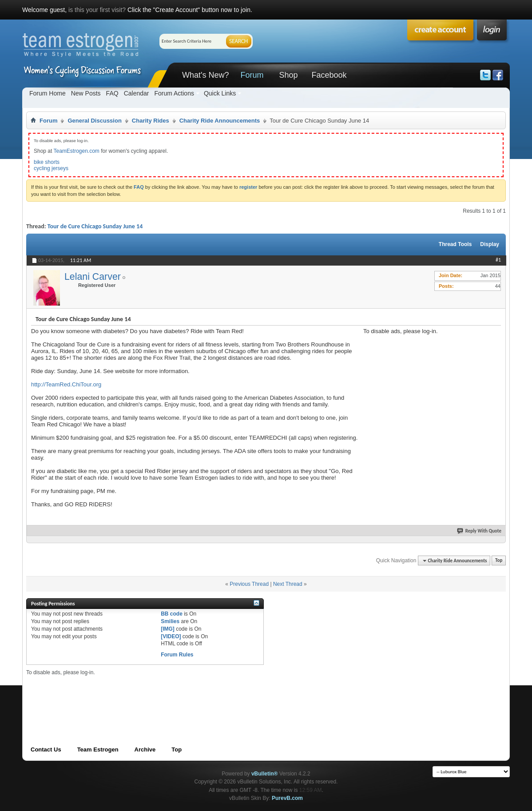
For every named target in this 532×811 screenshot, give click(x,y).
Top (499, 561)
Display (490, 244)
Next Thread (288, 584)
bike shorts (47, 162)
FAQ (112, 93)
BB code (172, 614)
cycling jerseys (51, 168)
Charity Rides (151, 121)
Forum (252, 75)
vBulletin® (265, 774)
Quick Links (220, 93)
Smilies (170, 621)
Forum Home (48, 93)
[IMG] (168, 629)
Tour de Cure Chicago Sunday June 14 (95, 226)
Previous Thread (249, 584)
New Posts (86, 93)
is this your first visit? (97, 10)
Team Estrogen (98, 749)
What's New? (205, 75)
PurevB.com (287, 798)
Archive (145, 749)
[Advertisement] (430, 390)
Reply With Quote (480, 531)
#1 (498, 260)
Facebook (329, 75)
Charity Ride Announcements (220, 121)
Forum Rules (177, 655)
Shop (288, 75)
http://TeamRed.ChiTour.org (66, 384)
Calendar (137, 93)
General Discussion (94, 121)
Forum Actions (174, 93)
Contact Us (46, 749)
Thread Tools (455, 244)
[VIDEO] (171, 636)
